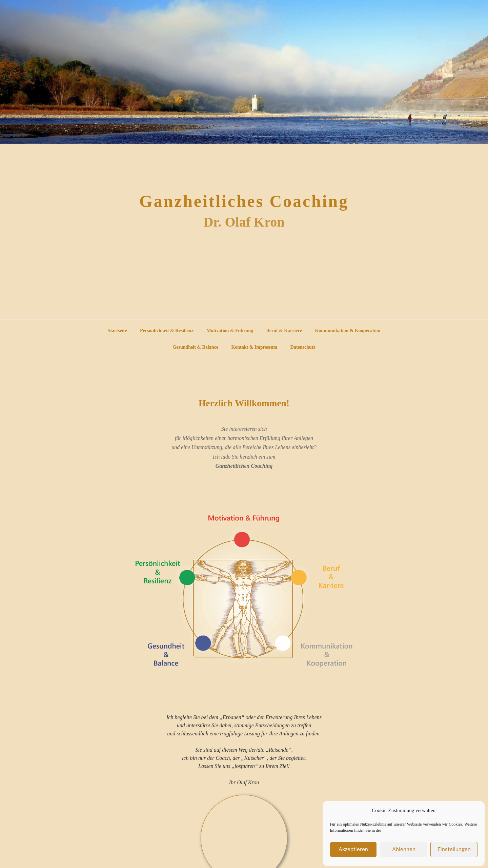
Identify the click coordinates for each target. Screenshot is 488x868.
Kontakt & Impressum (254, 512)
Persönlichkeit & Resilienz (167, 495)
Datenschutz (303, 512)
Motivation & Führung (230, 495)
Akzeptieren (354, 848)
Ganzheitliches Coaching (244, 330)
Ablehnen (404, 848)
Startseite (117, 495)
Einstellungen (454, 848)
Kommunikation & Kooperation (348, 495)
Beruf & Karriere (284, 495)
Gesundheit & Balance (195, 512)
